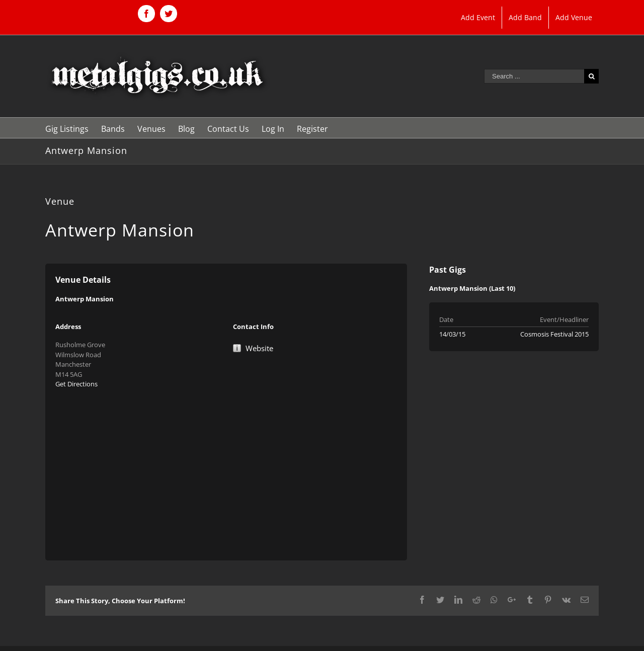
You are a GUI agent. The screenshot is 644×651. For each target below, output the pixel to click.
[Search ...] (534, 76)
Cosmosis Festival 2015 (554, 334)
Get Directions (76, 384)
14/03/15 (452, 334)
